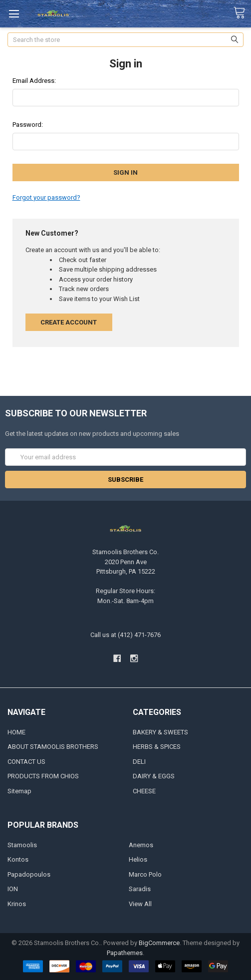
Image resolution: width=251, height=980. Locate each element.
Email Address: (34, 81)
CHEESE (144, 791)
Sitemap (19, 791)
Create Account (69, 322)
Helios (138, 859)
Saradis (140, 889)
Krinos (17, 904)
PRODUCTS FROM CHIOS (43, 776)
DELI (139, 762)
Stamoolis (22, 845)
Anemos (141, 845)
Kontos (18, 859)
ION (13, 889)
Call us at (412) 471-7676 (125, 635)
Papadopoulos (29, 874)
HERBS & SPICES (157, 747)
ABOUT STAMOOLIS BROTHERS (53, 747)
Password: (28, 125)
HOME (16, 732)
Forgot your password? (46, 197)
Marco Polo (145, 874)
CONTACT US (26, 762)
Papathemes (125, 953)
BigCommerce (159, 943)
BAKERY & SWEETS (160, 732)
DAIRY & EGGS (154, 776)
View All (140, 904)
